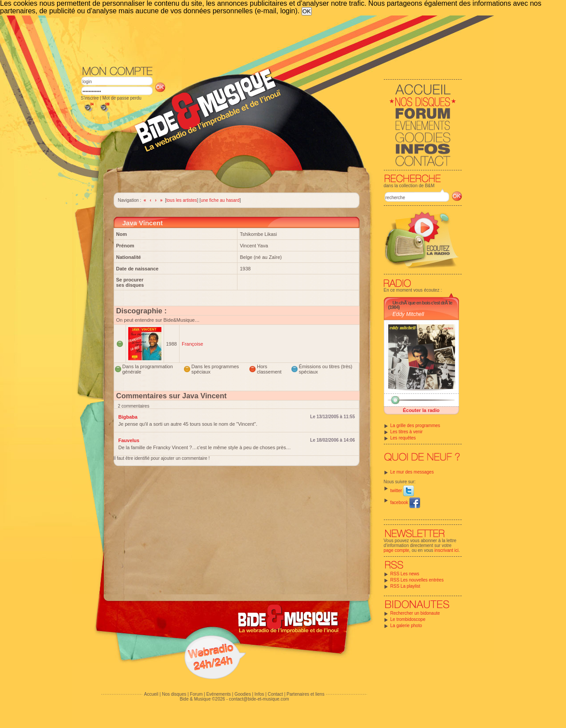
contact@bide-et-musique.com (259, 699)
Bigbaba (128, 417)
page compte (397, 550)
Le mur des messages (412, 472)
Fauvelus (129, 440)
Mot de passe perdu (122, 98)
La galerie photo (406, 626)
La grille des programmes (415, 426)
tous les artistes (182, 200)
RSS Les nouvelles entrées (417, 580)
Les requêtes (403, 438)
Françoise (192, 344)
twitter (402, 491)
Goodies (243, 694)
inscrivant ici (447, 550)
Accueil (151, 694)
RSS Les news (405, 574)
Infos (260, 694)
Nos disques (174, 694)
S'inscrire (90, 98)
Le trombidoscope (408, 619)
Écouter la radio (421, 410)
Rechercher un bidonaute (415, 613)
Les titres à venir (407, 432)
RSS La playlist (405, 586)
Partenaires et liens (306, 694)
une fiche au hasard (220, 200)
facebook (405, 503)
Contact (275, 694)
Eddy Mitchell (408, 314)
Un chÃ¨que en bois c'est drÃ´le (423, 303)
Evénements (218, 694)
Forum (196, 694)
